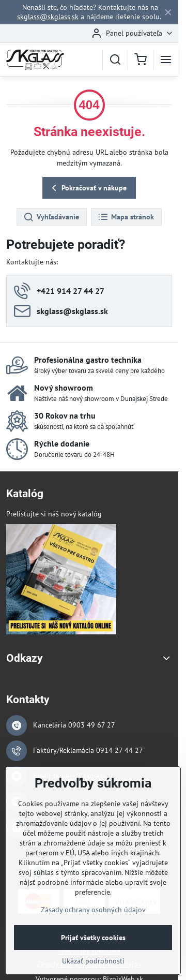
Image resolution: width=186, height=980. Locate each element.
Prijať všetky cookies (93, 945)
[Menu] (166, 60)
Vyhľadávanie (51, 217)
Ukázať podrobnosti (93, 968)
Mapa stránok (126, 217)
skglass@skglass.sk (48, 17)
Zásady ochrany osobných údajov (93, 917)
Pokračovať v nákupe (88, 188)
